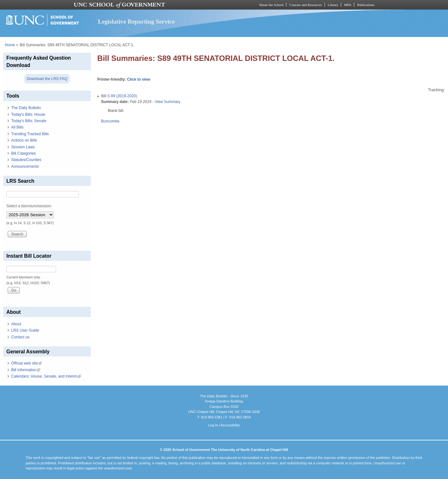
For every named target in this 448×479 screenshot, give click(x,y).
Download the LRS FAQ (47, 79)
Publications (366, 5)
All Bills (17, 127)
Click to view (139, 79)
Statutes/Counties (26, 160)
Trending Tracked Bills (30, 134)
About (16, 324)
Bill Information (26, 370)
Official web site (26, 363)
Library (333, 5)
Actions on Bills (24, 140)
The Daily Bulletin (26, 108)
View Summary (167, 102)
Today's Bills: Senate (29, 121)
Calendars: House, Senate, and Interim (46, 376)
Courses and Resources (305, 5)
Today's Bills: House (28, 114)
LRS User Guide (25, 330)
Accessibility (230, 425)
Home (10, 45)
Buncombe (110, 121)
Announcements (25, 166)
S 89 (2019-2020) (122, 96)
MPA (348, 5)
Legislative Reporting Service (136, 22)
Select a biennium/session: (29, 206)
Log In (213, 425)
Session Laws (23, 147)
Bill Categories (23, 153)
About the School (271, 5)
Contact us (20, 337)
